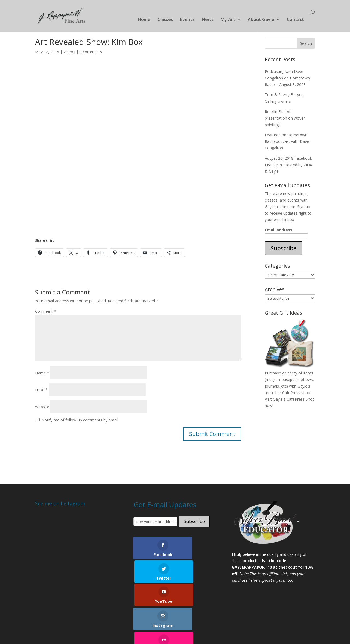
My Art (228, 20)
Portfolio (62, 616)
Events (187, 20)
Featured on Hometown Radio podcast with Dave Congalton (287, 141)
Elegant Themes (74, 630)
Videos (69, 52)
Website (42, 407)
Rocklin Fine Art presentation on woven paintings (285, 118)
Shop (175, 616)
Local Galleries (149, 616)
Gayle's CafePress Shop (294, 399)
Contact (295, 20)
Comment (46, 311)
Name (42, 373)
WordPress (128, 630)
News (208, 20)
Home (144, 20)
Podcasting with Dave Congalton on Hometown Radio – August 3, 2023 (287, 78)
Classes (165, 20)
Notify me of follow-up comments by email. (80, 420)
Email (41, 390)
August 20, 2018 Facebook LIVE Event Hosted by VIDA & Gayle (288, 165)
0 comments (91, 52)
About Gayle (261, 20)
